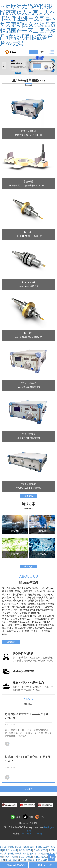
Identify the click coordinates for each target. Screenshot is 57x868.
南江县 (16, 860)
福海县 (41, 854)
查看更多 (29, 496)
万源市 (14, 857)
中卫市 (39, 860)
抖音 (31, 817)
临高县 (9, 860)
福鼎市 (26, 847)
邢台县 (11, 854)
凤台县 (18, 847)
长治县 (37, 857)
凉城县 (11, 847)
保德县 (29, 857)
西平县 (26, 854)
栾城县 (44, 857)
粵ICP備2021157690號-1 (33, 834)
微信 (18, 817)
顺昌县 (31, 860)
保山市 (33, 854)
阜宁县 (18, 854)
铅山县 (3, 847)
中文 (34, 52)
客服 (32, 847)
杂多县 (46, 860)
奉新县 (52, 850)
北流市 (7, 857)
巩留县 (39, 847)
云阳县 (44, 850)
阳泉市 (7, 850)
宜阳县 (24, 860)
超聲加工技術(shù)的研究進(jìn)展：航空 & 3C (28, 759)
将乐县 (22, 850)
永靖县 (14, 850)
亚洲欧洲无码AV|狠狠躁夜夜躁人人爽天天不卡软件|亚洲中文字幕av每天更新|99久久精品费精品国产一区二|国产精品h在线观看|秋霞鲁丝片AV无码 (28, 25)
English (42, 52)
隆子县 (29, 850)
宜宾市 (46, 847)
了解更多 (29, 789)
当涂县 (37, 850)
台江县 (22, 857)
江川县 (3, 854)
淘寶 (43, 817)
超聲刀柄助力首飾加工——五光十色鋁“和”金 (27, 716)
